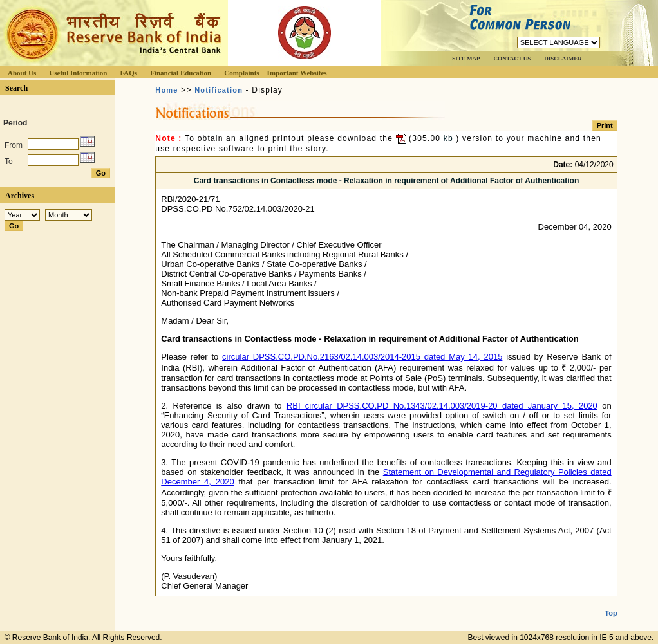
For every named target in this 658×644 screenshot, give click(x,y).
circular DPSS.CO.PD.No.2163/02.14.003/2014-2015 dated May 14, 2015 (362, 357)
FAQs (128, 73)
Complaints (241, 73)
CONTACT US (512, 59)
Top (611, 603)
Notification (219, 90)
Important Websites (297, 73)
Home (166, 90)
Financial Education (181, 73)
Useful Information (78, 73)
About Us (22, 73)
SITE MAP (466, 59)
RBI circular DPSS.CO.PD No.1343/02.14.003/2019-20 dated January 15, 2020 (442, 406)
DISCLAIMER (563, 59)
